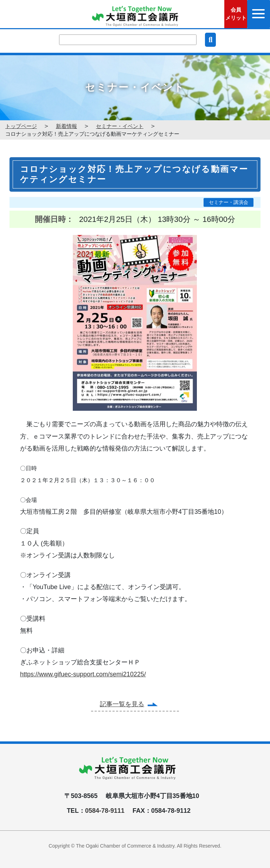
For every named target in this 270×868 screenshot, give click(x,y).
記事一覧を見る (122, 704)
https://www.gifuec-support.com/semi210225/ (83, 674)
